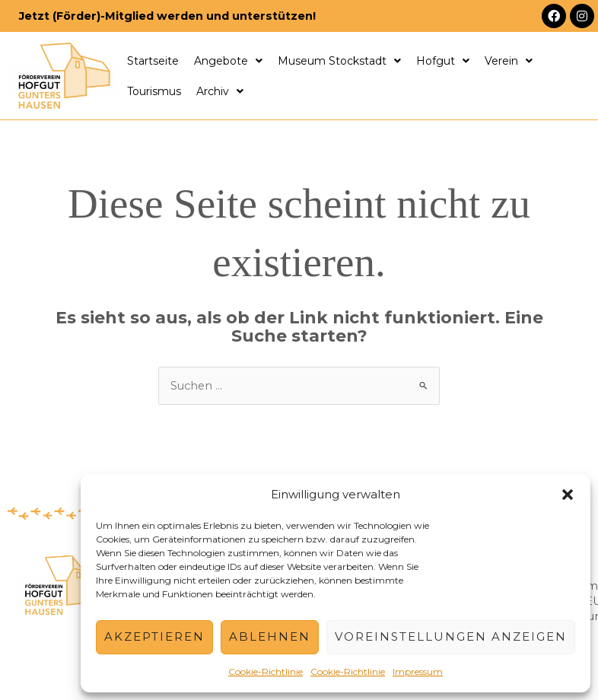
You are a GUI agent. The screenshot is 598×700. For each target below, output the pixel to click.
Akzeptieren (154, 636)
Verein (509, 61)
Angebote (228, 61)
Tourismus (154, 91)
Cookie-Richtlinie (266, 671)
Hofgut (443, 61)
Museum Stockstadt (339, 61)
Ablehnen (270, 636)
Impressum (418, 671)
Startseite (153, 61)
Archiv (220, 91)
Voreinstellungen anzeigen (451, 636)
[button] (568, 495)
